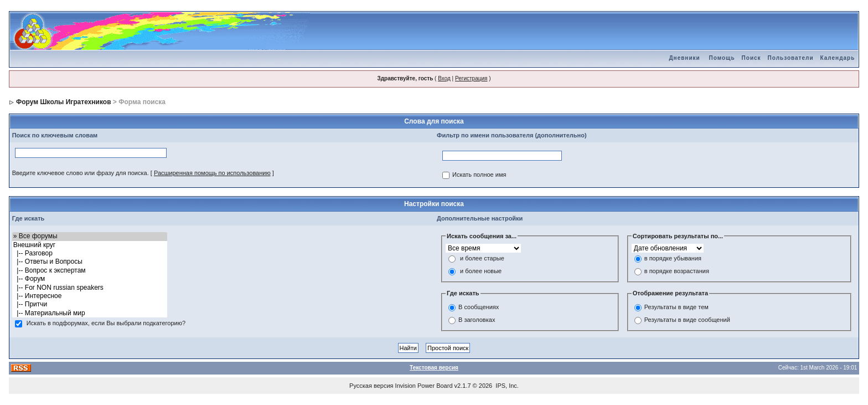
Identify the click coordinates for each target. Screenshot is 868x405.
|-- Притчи (90, 304)
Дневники (684, 58)
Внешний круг (90, 245)
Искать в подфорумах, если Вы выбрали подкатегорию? (106, 324)
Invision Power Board (424, 386)
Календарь (838, 58)
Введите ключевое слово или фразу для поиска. (81, 173)
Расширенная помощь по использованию (212, 173)
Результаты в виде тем (676, 307)
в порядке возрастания (677, 271)
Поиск (751, 58)
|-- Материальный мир (90, 313)
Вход (444, 78)
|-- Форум (90, 279)
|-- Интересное (90, 296)
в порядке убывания (673, 259)
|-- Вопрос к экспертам (90, 271)
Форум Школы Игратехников (64, 102)
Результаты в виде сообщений (687, 320)
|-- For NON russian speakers (90, 288)
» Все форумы (90, 236)
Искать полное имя (479, 175)
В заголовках (477, 320)
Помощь (722, 58)
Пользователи (791, 58)
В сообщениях (479, 307)
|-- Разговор (90, 253)
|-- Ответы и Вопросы (90, 262)
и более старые (482, 259)
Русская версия (371, 386)
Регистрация (471, 78)
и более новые (481, 271)
